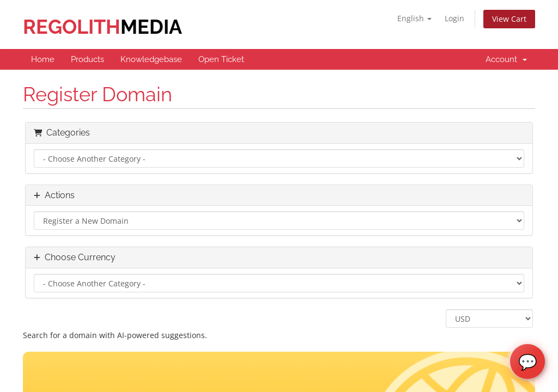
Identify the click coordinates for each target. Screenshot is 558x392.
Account (506, 59)
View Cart (509, 19)
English (414, 18)
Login (454, 18)
